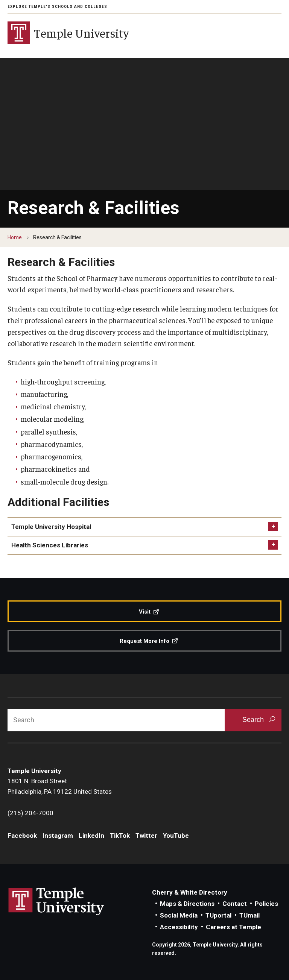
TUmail (249, 915)
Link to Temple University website (56, 902)
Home (15, 237)
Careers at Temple (233, 927)
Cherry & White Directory (190, 892)
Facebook (22, 836)
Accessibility (179, 927)
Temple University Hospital (51, 527)
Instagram (58, 836)
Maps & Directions (187, 904)
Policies (266, 904)
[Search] (116, 720)
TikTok (120, 836)
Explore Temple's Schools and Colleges (57, 7)
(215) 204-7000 (30, 813)
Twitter (146, 836)
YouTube (176, 836)
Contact (235, 904)
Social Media (179, 915)
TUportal (218, 915)
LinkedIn (91, 836)
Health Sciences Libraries (50, 545)
